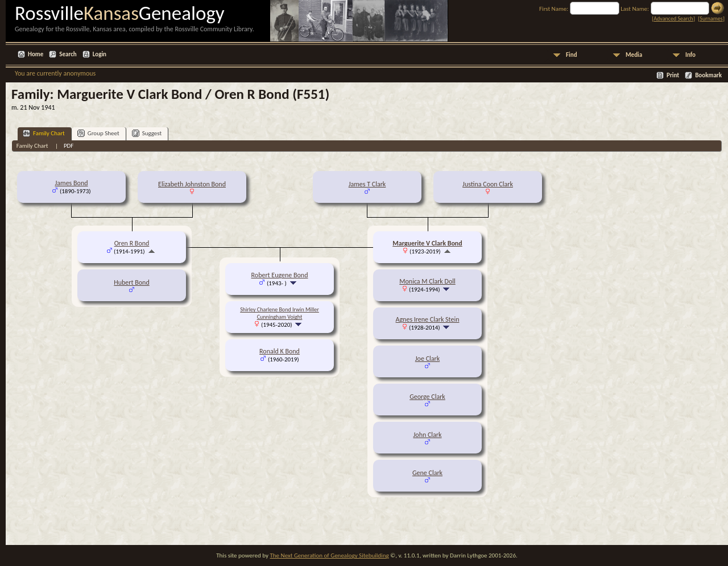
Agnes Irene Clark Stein (428, 319)
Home (36, 54)
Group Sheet (98, 133)
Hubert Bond (131, 282)
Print (673, 75)
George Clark (427, 397)
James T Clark (367, 184)
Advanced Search (673, 18)
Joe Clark (427, 359)
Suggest (147, 133)
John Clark (427, 435)
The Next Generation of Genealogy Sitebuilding (329, 555)
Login (100, 54)
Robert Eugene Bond (280, 275)
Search (68, 54)
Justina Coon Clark (488, 184)
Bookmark (708, 75)
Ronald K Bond (280, 351)
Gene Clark (427, 473)
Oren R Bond (132, 243)
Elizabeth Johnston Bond (192, 184)
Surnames (711, 18)
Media (634, 55)
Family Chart (44, 133)
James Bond (71, 183)
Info (690, 55)
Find (572, 55)
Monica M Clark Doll (427, 281)
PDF (69, 146)
